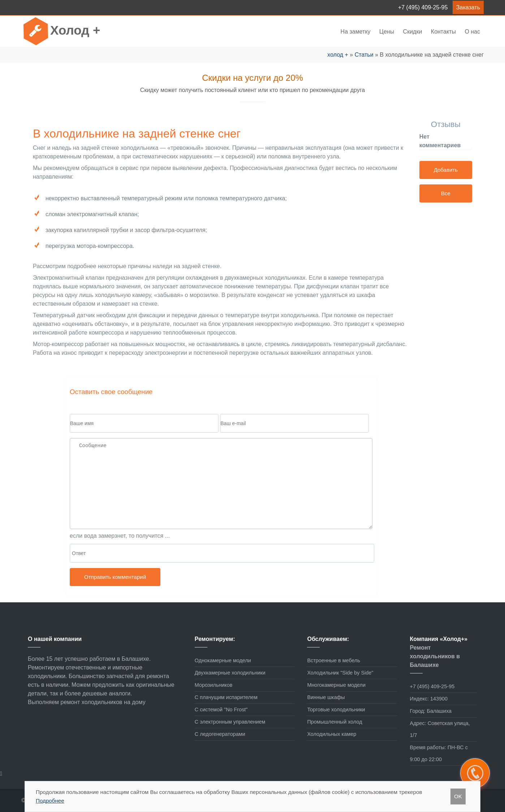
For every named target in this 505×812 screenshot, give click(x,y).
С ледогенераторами (220, 734)
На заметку (356, 32)
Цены (388, 32)
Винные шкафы (326, 697)
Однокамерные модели (223, 660)
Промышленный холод (334, 722)
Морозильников (214, 685)
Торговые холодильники (336, 710)
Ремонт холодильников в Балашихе (435, 656)
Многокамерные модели (336, 685)
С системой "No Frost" (221, 710)
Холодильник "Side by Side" (340, 673)
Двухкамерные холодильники (230, 673)
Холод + (75, 30)
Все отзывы (446, 196)
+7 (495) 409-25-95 (423, 7)
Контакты (443, 32)
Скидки (413, 32)
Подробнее (50, 801)
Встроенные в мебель (334, 660)
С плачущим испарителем (226, 697)
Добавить (446, 170)
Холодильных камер (332, 734)
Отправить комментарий (115, 577)
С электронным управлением (230, 722)
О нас (472, 32)
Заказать (468, 7)
